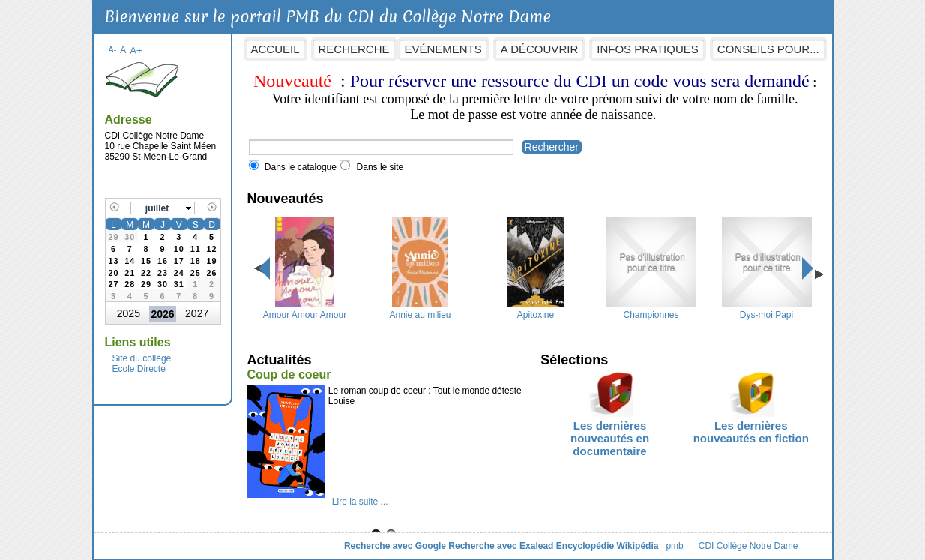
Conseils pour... (768, 49)
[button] (163, 208)
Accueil (275, 49)
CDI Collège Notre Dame (748, 546)
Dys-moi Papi (767, 310)
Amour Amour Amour (305, 310)
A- (113, 49)
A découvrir (539, 49)
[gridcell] (212, 271)
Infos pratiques (648, 49)
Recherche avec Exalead (501, 546)
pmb (674, 546)
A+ (136, 51)
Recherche (354, 49)
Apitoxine (536, 310)
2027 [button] (197, 313)
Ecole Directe (139, 369)
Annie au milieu (420, 310)
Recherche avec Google (395, 546)
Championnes (651, 310)
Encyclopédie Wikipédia (608, 546)
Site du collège (142, 358)
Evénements (443, 49)
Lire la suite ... (360, 502)
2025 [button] (129, 313)
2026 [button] (162, 314)
